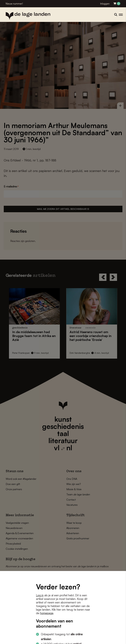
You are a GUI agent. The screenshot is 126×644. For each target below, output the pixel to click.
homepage (47, 613)
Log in (40, 595)
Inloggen (105, 4)
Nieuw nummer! (14, 4)
